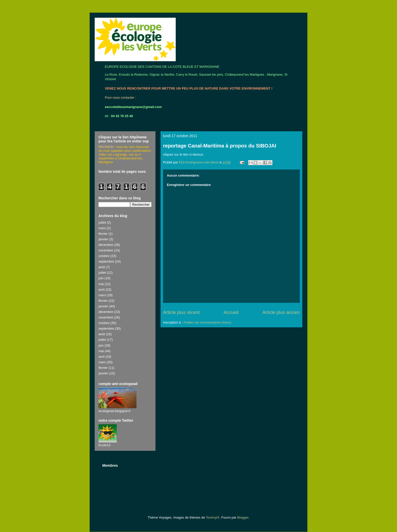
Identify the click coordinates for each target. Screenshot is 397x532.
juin (101, 278)
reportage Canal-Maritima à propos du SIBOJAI (220, 146)
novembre (106, 250)
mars (102, 228)
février (103, 234)
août (102, 267)
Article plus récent (181, 312)
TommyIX (213, 517)
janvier (103, 239)
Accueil (231, 312)
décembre (106, 245)
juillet (102, 222)
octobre (104, 256)
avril (102, 290)
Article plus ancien (281, 312)
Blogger (243, 517)
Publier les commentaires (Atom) (207, 322)
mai (101, 284)
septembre (106, 261)
